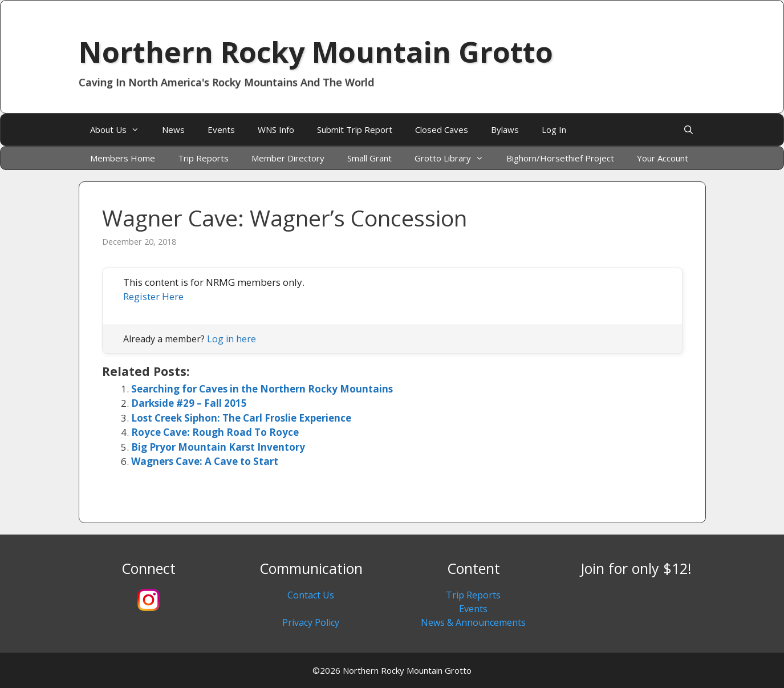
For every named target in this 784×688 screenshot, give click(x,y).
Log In (554, 129)
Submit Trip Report (355, 129)
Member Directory (288, 158)
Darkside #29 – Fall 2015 (189, 403)
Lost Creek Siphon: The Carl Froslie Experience (241, 418)
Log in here (231, 339)
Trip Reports (203, 158)
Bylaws (505, 129)
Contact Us (311, 595)
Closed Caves (442, 129)
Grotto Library (455, 158)
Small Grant (369, 158)
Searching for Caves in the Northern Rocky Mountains (262, 389)
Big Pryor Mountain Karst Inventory (218, 447)
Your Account (663, 158)
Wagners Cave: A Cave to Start (205, 461)
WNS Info (276, 129)
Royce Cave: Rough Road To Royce (215, 432)
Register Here (153, 296)
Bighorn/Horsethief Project (560, 158)
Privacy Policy (311, 622)
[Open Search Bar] (688, 130)
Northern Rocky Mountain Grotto (316, 52)
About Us (120, 130)
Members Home (123, 158)
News (173, 129)
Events (221, 129)
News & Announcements (473, 622)
